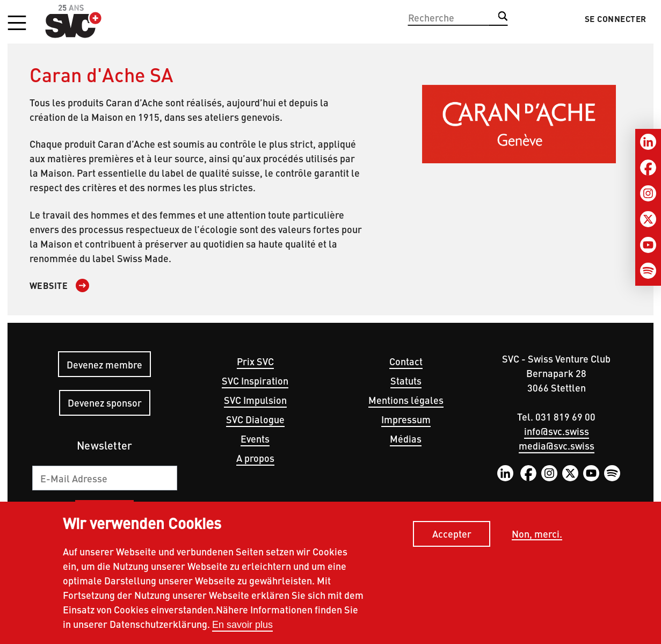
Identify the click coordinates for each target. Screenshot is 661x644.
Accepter (452, 537)
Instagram (549, 473)
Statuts (406, 381)
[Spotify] (648, 271)
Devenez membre (104, 364)
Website (49, 285)
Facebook (528, 473)
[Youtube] (648, 245)
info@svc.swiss (557, 431)
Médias (406, 439)
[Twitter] (648, 219)
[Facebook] (648, 168)
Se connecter (616, 19)
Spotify (612, 473)
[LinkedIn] (648, 142)
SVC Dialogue (255, 419)
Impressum (406, 419)
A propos (255, 458)
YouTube (591, 473)
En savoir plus (242, 628)
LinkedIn (505, 473)
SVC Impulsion (255, 400)
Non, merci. (537, 537)
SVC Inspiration (255, 381)
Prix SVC (255, 361)
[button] (17, 24)
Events (255, 439)
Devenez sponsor (105, 403)
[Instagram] (648, 193)
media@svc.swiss (557, 446)
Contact (406, 361)
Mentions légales (406, 400)
